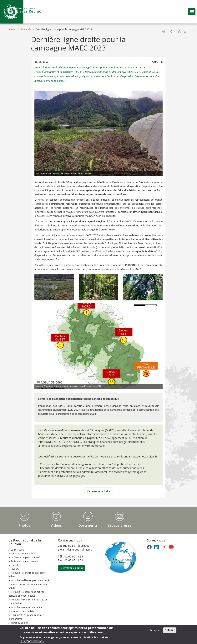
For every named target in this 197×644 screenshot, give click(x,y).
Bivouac (15, 569)
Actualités (26, 29)
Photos (24, 525)
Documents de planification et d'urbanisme (26, 617)
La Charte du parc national (25, 557)
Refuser (169, 630)
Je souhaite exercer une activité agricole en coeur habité (26, 594)
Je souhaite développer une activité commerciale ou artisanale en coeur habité (29, 584)
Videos (56, 525)
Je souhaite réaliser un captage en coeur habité (28, 602)
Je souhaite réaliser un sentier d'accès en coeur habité (26, 609)
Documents (88, 525)
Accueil (12, 29)
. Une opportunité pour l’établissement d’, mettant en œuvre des (98, 190)
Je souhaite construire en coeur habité (27, 575)
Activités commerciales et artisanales (23, 563)
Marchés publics (20, 623)
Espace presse (120, 525)
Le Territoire (18, 550)
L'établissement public (23, 554)
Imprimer (164, 31)
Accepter (155, 630)
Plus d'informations (32, 641)
